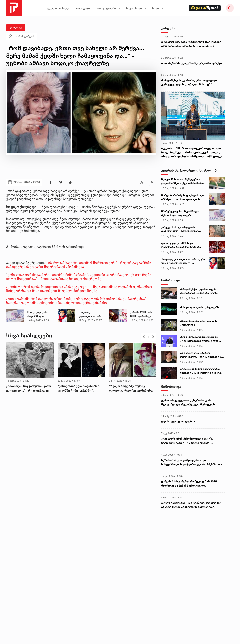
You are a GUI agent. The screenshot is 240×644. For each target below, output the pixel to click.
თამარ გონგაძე (22, 36)
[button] (144, 337)
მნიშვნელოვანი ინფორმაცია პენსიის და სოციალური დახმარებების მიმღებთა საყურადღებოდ (37, 314)
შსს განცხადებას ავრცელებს (200, 307)
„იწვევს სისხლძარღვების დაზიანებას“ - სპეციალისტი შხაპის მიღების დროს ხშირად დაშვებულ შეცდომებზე (181, 229)
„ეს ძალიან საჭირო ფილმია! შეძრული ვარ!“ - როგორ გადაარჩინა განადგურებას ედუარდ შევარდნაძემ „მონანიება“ (79, 265)
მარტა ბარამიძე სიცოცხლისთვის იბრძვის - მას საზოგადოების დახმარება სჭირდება (183, 197)
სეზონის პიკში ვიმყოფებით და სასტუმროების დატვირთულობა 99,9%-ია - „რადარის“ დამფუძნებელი (191, 462)
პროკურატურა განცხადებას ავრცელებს (199, 323)
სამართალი (171, 280)
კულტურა (16, 28)
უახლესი (169, 28)
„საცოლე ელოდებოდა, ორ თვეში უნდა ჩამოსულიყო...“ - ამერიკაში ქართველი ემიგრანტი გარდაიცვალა (90, 314)
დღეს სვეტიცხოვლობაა (178, 421)
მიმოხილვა (171, 386)
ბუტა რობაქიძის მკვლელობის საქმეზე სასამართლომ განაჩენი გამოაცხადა (202, 371)
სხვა (158, 8)
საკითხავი (136, 8)
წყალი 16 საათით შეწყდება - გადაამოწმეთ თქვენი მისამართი (183, 181)
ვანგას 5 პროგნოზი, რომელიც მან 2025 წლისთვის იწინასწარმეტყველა (189, 483)
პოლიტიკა (82, 8)
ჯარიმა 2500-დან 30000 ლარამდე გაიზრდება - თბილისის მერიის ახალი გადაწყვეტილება (142, 314)
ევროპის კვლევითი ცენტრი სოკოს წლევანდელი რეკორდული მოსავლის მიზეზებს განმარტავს (188, 402)
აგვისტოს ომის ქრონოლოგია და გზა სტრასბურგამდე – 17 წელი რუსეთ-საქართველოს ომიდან (187, 441)
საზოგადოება (108, 8)
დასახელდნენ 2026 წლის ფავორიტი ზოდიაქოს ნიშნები (181, 245)
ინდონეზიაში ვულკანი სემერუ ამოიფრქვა (191, 63)
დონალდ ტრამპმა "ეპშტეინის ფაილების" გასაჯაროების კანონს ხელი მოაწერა (191, 44)
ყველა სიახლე (58, 8)
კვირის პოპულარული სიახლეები (190, 170)
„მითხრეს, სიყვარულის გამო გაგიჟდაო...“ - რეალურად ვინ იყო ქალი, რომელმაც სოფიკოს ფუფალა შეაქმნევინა (29, 388)
